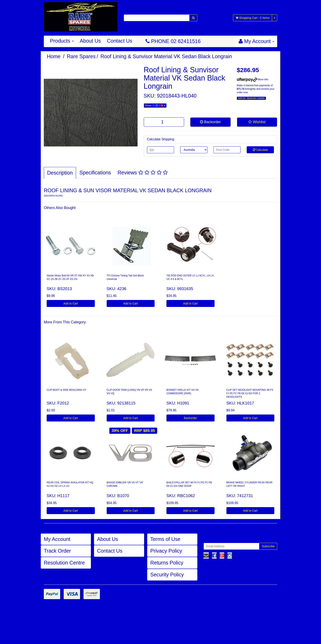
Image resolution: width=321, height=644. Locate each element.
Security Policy (167, 575)
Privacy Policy (166, 551)
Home (54, 56)
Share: (155, 106)
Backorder (210, 122)
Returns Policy (167, 563)
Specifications (95, 173)
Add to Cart (71, 303)
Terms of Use (165, 539)
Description (60, 173)
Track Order (57, 551)
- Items (253, 18)
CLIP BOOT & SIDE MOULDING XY (67, 390)
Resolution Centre (64, 563)
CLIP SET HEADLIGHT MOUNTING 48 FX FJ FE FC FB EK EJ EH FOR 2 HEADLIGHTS (250, 393)
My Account (57, 539)
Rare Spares (81, 56)
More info (253, 80)
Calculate (260, 150)
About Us (90, 41)
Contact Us (120, 41)
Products (62, 41)
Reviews (142, 173)
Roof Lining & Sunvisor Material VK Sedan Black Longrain (166, 56)
